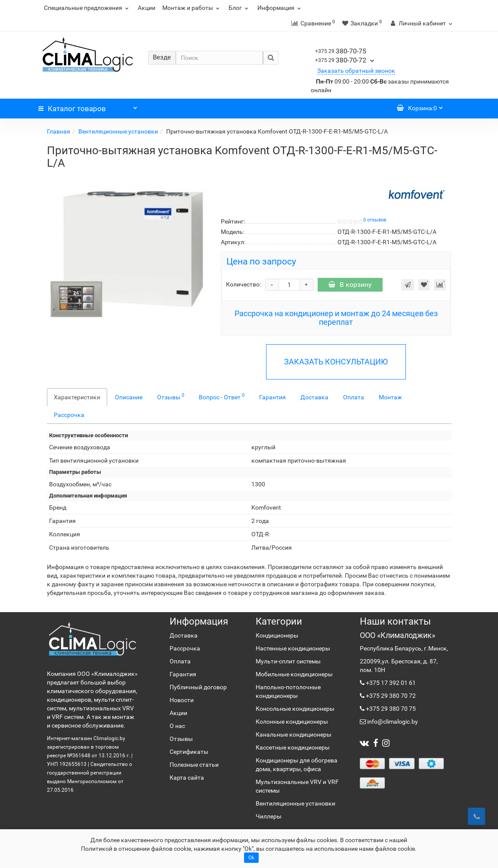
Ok (251, 858)
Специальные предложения (87, 8)
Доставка (314, 397)
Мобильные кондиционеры (294, 674)
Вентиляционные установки (118, 131)
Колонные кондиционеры (292, 722)
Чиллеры (269, 816)
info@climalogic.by (392, 722)
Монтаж (390, 397)
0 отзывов (375, 220)
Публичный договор (198, 687)
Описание (129, 397)
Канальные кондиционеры (294, 734)
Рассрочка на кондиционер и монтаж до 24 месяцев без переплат (336, 318)
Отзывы (171, 396)
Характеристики (77, 397)
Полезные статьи (194, 765)
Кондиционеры (277, 635)
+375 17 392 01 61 (390, 683)
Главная (59, 131)
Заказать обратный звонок (356, 71)
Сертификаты (189, 752)
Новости (182, 700)
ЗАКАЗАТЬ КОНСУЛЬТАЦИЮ (336, 362)
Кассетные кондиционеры (293, 747)
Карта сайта (187, 778)
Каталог (88, 106)
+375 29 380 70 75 (390, 709)
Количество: (243, 284)
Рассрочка (69, 415)
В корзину (350, 285)
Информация (280, 8)
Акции (147, 8)
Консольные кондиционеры (295, 709)
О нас (177, 726)
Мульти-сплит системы (288, 661)
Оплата (354, 397)
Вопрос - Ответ (222, 396)
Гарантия (272, 397)
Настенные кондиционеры (293, 648)
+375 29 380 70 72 (390, 696)
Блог (240, 8)
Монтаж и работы (192, 8)
